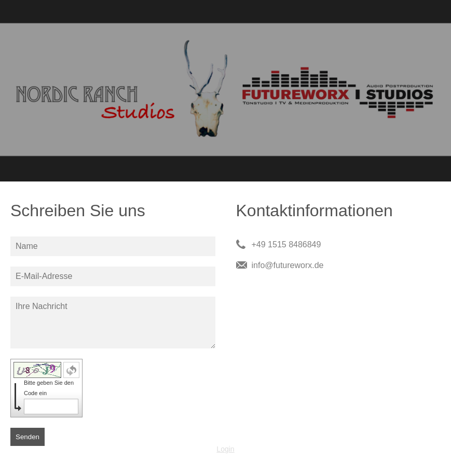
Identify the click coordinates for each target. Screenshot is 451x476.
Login (225, 449)
